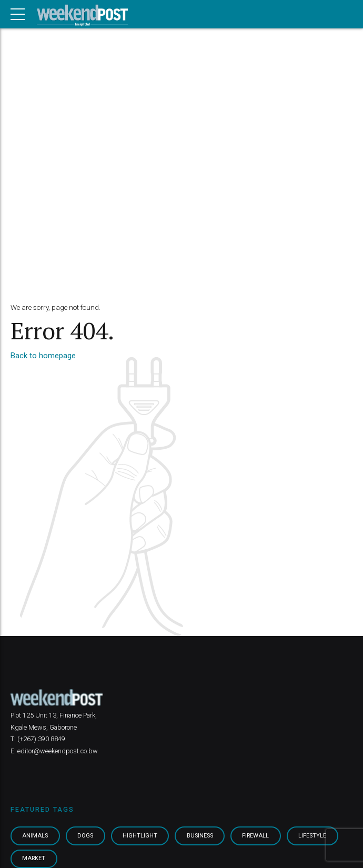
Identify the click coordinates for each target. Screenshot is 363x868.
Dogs (87, 836)
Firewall (260, 836)
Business (203, 836)
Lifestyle (317, 836)
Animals (36, 836)
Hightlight (142, 836)
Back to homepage (43, 356)
